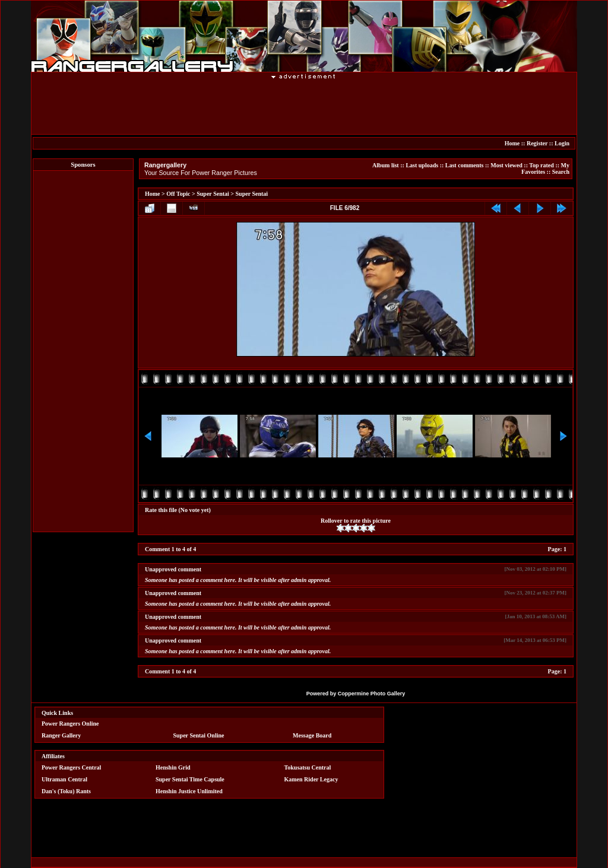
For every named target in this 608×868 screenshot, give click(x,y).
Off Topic (178, 194)
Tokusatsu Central (308, 767)
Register (537, 143)
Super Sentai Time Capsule (190, 779)
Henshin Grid (173, 767)
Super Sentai (213, 194)
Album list (386, 165)
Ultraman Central (64, 779)
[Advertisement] (304, 106)
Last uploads (422, 165)
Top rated (541, 165)
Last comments (465, 165)
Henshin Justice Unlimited (189, 791)
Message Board (312, 735)
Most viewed (506, 165)
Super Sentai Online (199, 735)
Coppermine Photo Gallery (372, 694)
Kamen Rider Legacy (311, 779)
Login (562, 143)
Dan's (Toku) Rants (66, 791)
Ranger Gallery (61, 735)
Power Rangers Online (70, 724)
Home (512, 143)
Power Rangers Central (71, 767)
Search (561, 172)
